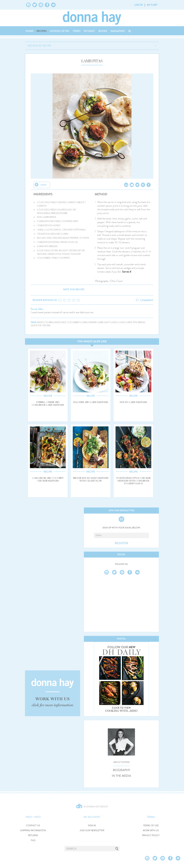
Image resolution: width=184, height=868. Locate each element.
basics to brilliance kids (52, 322)
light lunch (111, 322)
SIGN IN (92, 826)
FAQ (33, 840)
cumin (84, 322)
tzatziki (46, 326)
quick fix (36, 326)
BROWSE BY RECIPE (39, 46)
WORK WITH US (151, 831)
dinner (92, 322)
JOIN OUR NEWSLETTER (92, 831)
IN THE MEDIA (121, 776)
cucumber (73, 322)
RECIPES (42, 31)
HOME (29, 31)
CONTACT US (33, 826)
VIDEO (77, 31)
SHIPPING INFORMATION (33, 831)
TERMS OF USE (151, 826)
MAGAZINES (118, 31)
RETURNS (33, 835)
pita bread (139, 322)
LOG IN (139, 5)
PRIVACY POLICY (151, 835)
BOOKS (103, 31)
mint (130, 322)
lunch (123, 322)
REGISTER (121, 543)
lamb (100, 322)
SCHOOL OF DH (60, 31)
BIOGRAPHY (121, 770)
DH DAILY (89, 31)
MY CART (152, 5)
